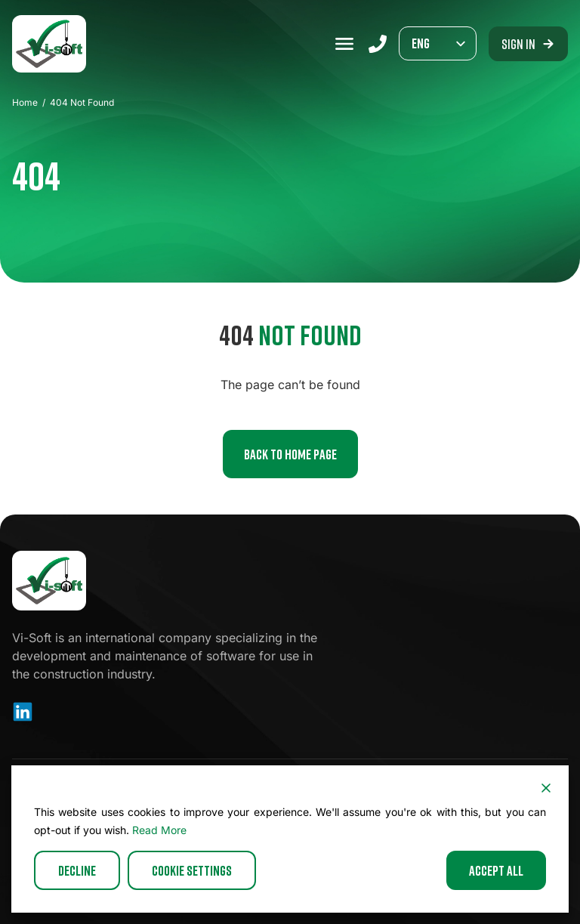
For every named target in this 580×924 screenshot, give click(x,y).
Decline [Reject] (77, 870)
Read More (159, 830)
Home (25, 102)
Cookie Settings (192, 870)
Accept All (496, 870)
